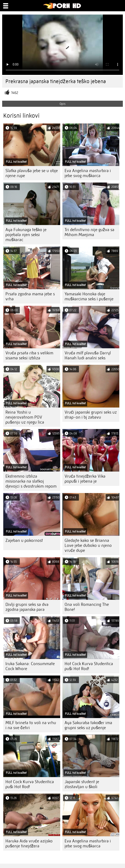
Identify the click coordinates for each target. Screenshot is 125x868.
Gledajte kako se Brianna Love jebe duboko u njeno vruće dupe (88, 545)
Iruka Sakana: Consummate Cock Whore (30, 666)
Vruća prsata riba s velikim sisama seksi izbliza (29, 355)
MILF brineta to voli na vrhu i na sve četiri (31, 725)
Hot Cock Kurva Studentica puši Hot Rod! (89, 666)
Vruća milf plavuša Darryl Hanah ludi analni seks (88, 355)
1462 (15, 93)
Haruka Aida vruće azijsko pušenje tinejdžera (29, 843)
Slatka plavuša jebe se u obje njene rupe (32, 173)
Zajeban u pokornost (24, 540)
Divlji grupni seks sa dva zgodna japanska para (27, 607)
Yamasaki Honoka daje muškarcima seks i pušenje (89, 296)
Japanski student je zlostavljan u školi (82, 784)
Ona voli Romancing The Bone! (87, 607)
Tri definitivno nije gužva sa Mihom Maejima (89, 232)
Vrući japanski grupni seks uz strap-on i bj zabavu (91, 415)
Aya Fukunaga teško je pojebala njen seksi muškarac (26, 235)
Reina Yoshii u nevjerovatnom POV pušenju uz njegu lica (25, 417)
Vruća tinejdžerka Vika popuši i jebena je (85, 479)
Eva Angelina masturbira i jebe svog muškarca (88, 173)
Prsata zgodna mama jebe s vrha (30, 296)
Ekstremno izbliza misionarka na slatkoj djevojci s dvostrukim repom (31, 481)
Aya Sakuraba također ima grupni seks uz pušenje (88, 725)
